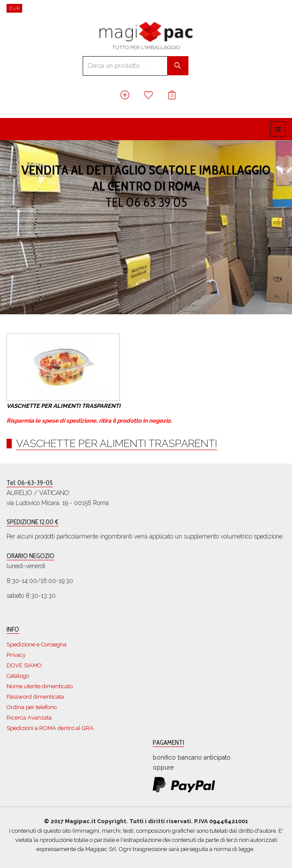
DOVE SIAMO (24, 665)
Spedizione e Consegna (37, 644)
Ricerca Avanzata (29, 718)
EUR (14, 8)
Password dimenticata (35, 697)
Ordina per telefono (32, 707)
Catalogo (18, 676)
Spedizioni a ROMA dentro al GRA (50, 728)
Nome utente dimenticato (40, 686)
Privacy (16, 655)
